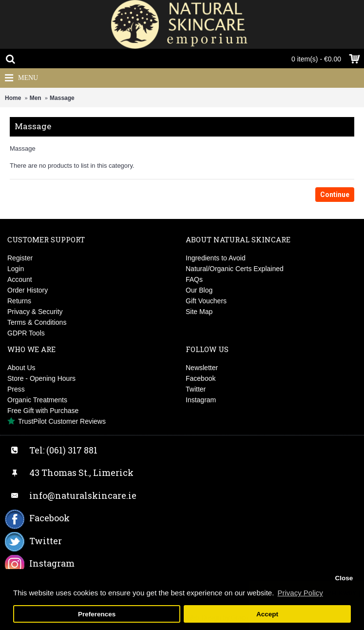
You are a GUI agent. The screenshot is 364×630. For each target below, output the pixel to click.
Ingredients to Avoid (216, 258)
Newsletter (202, 368)
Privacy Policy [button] (300, 593)
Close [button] (344, 578)
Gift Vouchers (206, 301)
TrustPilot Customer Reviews (57, 422)
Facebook (201, 378)
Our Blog (199, 290)
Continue (335, 195)
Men (36, 98)
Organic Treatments (37, 400)
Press (16, 389)
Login (16, 269)
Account (20, 279)
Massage (62, 98)
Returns (19, 301)
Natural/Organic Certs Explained (235, 269)
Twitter (196, 389)
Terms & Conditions (37, 322)
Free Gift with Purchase (43, 411)
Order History (28, 290)
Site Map (199, 312)
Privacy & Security (35, 312)
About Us (21, 368)
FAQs (194, 279)
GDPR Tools (26, 333)
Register (20, 258)
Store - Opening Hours (41, 378)
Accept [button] (267, 614)
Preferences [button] (97, 614)
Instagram (201, 400)
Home (13, 98)
